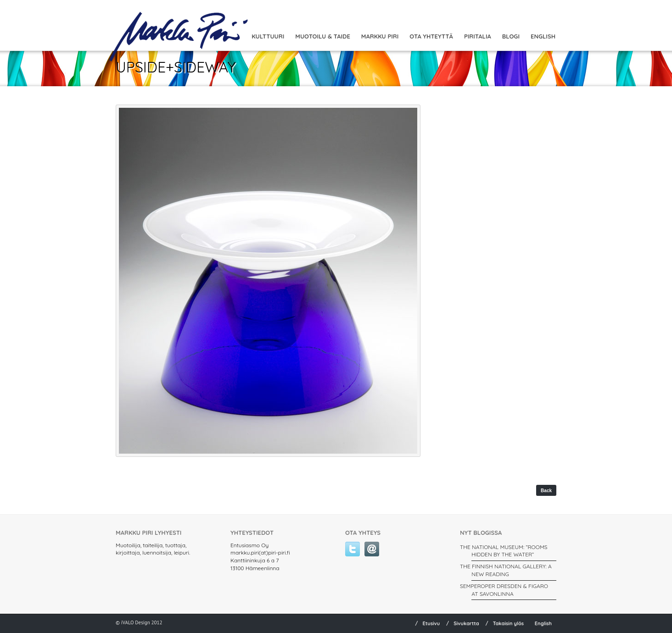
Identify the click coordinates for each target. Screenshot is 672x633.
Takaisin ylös (509, 623)
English (543, 36)
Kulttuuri (268, 36)
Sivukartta (466, 623)
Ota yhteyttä (431, 36)
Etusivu (431, 623)
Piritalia (478, 36)
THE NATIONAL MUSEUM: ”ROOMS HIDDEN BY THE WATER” (504, 551)
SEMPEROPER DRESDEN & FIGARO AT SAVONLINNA (504, 590)
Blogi (511, 36)
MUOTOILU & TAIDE (323, 36)
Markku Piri (380, 36)
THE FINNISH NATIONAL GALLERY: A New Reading (506, 570)
